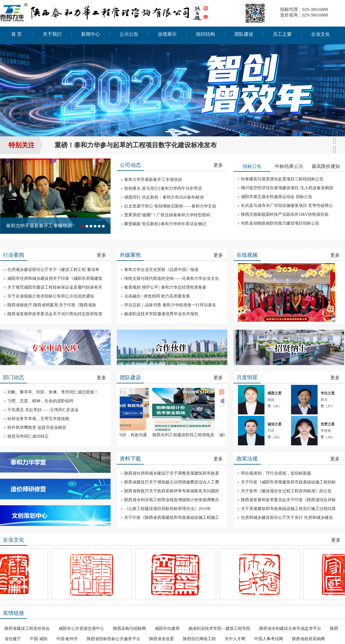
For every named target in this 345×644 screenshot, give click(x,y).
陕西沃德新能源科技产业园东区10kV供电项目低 (285, 214)
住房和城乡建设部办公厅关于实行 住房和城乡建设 (287, 518)
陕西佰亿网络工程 (199, 639)
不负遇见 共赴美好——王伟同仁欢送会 (43, 410)
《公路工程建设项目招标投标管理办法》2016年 (167, 509)
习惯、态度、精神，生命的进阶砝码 (40, 401)
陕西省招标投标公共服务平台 (114, 639)
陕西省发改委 (162, 639)
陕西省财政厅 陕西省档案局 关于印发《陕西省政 (52, 305)
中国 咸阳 (39, 639)
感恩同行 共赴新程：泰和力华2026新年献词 (164, 197)
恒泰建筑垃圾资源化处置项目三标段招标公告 (282, 179)
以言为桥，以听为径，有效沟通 (121, 435)
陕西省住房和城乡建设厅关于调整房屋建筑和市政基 (172, 473)
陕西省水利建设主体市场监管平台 (290, 629)
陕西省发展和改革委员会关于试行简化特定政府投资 (55, 314)
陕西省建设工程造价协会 (27, 629)
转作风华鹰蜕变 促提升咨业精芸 (37, 428)
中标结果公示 (289, 166)
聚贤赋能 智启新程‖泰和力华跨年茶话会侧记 (165, 224)
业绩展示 (167, 34)
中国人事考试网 (269, 639)
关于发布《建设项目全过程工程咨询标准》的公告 (286, 491)
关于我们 (52, 34)
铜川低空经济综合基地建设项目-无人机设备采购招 (287, 188)
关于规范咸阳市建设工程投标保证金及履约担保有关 (55, 287)
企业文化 (321, 34)
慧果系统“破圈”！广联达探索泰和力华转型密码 (167, 215)
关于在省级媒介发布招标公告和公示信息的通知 (51, 296)
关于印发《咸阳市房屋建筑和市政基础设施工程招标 (288, 482)
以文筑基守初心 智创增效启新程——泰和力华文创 (170, 206)
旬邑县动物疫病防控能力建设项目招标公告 (280, 223)
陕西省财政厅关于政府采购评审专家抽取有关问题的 (172, 491)
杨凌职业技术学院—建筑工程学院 (219, 629)
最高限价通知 (326, 166)
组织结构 (206, 34)
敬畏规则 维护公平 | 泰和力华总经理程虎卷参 (165, 287)
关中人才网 (235, 639)
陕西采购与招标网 (129, 629)
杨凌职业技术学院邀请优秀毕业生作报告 (161, 314)
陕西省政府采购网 (308, 639)
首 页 (17, 34)
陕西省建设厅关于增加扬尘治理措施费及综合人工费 (172, 482)
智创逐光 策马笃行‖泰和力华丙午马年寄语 (163, 188)
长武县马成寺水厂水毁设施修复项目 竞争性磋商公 (287, 206)
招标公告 (252, 166)
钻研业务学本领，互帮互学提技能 (38, 419)
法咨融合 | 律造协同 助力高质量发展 (157, 296)
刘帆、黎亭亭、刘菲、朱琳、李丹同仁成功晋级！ (53, 392)
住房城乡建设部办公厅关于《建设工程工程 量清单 (53, 270)
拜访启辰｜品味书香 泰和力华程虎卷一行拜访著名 (170, 305)
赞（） (275, 406)
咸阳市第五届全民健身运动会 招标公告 (277, 197)
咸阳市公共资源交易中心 (81, 629)
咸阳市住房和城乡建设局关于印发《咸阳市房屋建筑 (55, 278)
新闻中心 (91, 34)
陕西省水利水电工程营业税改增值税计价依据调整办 (172, 500)
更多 (218, 165)
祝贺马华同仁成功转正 (28, 436)
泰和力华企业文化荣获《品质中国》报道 (161, 270)
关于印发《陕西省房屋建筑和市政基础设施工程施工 (172, 518)
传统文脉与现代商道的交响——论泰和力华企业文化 (172, 278)
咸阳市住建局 (167, 629)
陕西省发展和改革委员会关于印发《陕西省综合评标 (288, 500)
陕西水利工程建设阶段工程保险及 (186, 435)
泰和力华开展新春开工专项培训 (39, 226)
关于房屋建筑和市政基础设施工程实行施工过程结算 (288, 509)
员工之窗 (282, 34)
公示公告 (129, 34)
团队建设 (244, 34)
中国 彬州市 (67, 639)
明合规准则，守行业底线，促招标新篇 (276, 473)
